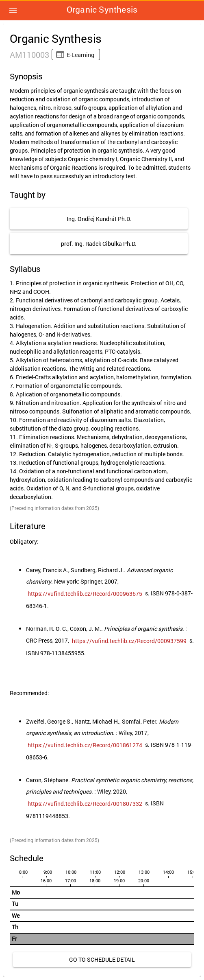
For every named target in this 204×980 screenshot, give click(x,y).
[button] (13, 10)
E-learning (80, 55)
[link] (85, 594)
